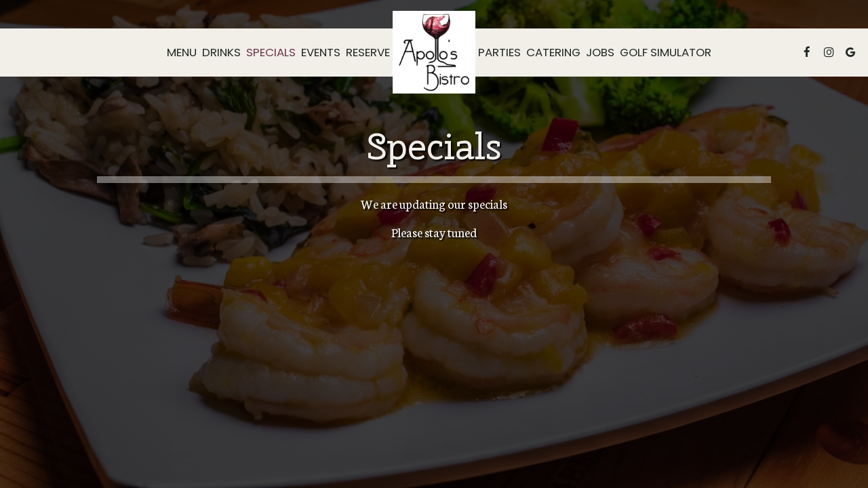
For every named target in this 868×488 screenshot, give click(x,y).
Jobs (600, 52)
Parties (499, 52)
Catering (553, 52)
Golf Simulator (666, 52)
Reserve (368, 52)
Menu (182, 52)
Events (321, 52)
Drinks (221, 52)
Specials (271, 52)
